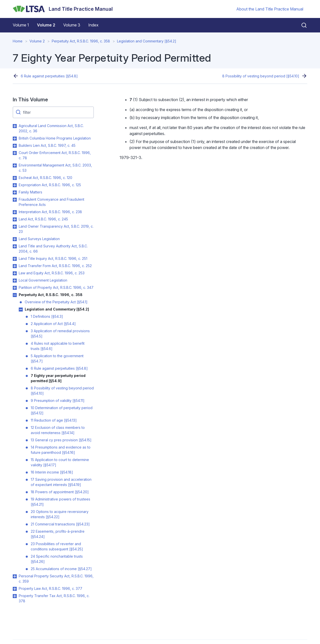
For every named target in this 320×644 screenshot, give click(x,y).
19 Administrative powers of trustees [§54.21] (60, 502)
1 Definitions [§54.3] (47, 316)
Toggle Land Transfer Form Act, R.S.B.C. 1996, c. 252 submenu (15, 266)
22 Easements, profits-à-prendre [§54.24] (58, 534)
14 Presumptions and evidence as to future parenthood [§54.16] (61, 450)
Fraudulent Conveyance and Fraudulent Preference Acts (51, 202)
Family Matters (30, 192)
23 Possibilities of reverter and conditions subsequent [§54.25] (57, 546)
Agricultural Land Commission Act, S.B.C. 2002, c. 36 (51, 128)
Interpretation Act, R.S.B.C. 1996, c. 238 (50, 212)
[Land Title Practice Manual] (63, 9)
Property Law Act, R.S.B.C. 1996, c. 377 (50, 588)
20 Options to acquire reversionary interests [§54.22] (60, 514)
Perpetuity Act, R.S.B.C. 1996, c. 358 (81, 41)
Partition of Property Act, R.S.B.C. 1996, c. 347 (56, 287)
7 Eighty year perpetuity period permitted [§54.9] (58, 378)
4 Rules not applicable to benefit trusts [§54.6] (58, 346)
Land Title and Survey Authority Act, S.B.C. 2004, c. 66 (53, 249)
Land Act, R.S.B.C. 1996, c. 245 (43, 219)
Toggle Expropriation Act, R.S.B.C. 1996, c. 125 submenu (15, 185)
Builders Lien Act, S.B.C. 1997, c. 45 (47, 145)
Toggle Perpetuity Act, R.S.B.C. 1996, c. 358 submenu (15, 295)
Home (18, 41)
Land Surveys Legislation (39, 239)
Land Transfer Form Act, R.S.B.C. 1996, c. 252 (55, 266)
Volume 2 (46, 25)
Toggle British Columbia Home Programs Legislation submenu (15, 139)
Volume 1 (21, 25)
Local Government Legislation (43, 280)
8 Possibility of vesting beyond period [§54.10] (261, 76)
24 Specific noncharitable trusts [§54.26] (57, 559)
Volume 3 (72, 25)
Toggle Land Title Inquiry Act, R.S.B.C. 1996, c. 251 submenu (15, 259)
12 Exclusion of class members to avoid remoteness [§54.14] (58, 430)
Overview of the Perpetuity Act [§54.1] (56, 302)
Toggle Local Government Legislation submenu (15, 281)
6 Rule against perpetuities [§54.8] (49, 76)
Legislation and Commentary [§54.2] (147, 41)
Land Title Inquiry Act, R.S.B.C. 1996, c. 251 (53, 258)
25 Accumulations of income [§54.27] (61, 569)
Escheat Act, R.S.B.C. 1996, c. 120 (45, 178)
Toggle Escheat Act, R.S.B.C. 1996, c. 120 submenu (15, 178)
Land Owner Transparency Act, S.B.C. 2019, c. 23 (56, 229)
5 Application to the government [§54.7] (57, 358)
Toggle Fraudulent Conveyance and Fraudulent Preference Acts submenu (15, 200)
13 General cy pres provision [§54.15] (61, 440)
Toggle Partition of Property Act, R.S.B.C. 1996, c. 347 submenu (15, 288)
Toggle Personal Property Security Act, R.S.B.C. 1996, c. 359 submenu (15, 576)
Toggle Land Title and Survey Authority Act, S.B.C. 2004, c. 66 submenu (15, 246)
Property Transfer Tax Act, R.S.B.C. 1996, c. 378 (54, 598)
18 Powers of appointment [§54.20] (60, 492)
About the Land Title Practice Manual (270, 9)
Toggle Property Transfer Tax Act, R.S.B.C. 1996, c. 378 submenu (15, 596)
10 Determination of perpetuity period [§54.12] (62, 410)
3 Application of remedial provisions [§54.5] (60, 333)
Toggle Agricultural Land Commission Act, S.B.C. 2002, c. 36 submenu (15, 126)
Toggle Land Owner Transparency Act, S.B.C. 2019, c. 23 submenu (15, 227)
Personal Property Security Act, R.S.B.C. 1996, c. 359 (56, 579)
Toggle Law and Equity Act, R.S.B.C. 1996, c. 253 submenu (15, 273)
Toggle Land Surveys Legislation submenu (15, 239)
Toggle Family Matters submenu (15, 192)
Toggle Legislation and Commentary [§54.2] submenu (21, 310)
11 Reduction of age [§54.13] (54, 420)
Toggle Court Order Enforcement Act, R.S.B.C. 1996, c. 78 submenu (15, 153)
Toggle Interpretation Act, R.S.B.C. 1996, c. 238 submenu (15, 212)
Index (93, 25)
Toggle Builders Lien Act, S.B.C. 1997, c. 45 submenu (15, 146)
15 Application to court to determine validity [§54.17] (60, 462)
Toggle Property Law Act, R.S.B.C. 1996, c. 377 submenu (15, 589)
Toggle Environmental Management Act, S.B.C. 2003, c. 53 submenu (15, 165)
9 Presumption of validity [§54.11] (58, 401)
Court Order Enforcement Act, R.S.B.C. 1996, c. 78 (55, 155)
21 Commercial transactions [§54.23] (60, 524)
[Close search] (301, 25)
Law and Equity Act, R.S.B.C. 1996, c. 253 (52, 273)
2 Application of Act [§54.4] (53, 324)
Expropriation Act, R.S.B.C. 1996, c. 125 (50, 185)
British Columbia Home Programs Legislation (55, 138)
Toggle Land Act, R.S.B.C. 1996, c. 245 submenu (15, 219)
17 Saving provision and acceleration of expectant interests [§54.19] (61, 482)
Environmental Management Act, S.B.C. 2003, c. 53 (55, 168)
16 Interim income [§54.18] (52, 472)
